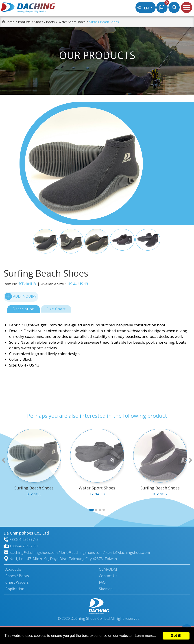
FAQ (102, 582)
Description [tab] (24, 309)
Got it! (176, 636)
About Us (13, 569)
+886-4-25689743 (24, 539)
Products (24, 22)
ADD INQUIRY (21, 296)
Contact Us (108, 576)
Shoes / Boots (45, 22)
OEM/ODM (108, 569)
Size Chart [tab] (56, 309)
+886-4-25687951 (24, 546)
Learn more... (145, 636)
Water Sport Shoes (72, 22)
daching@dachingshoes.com (34, 552)
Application (15, 589)
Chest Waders (17, 582)
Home (10, 22)
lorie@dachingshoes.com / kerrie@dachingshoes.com (105, 552)
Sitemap (106, 589)
